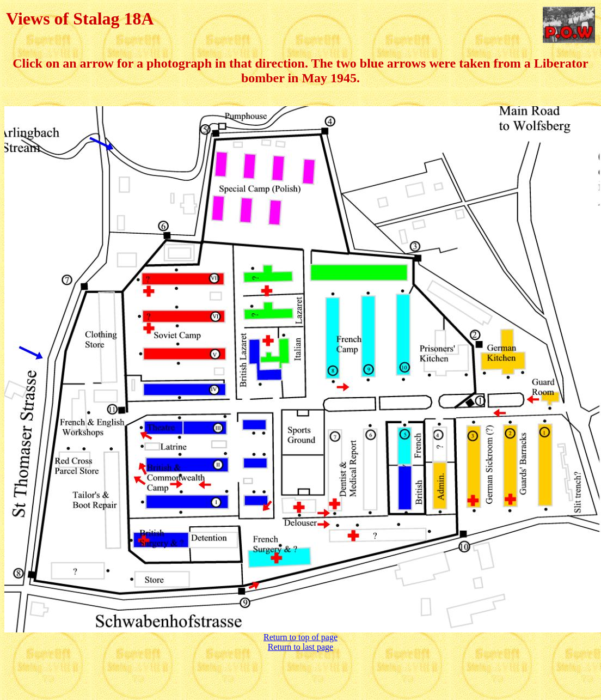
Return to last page (300, 647)
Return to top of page (300, 637)
